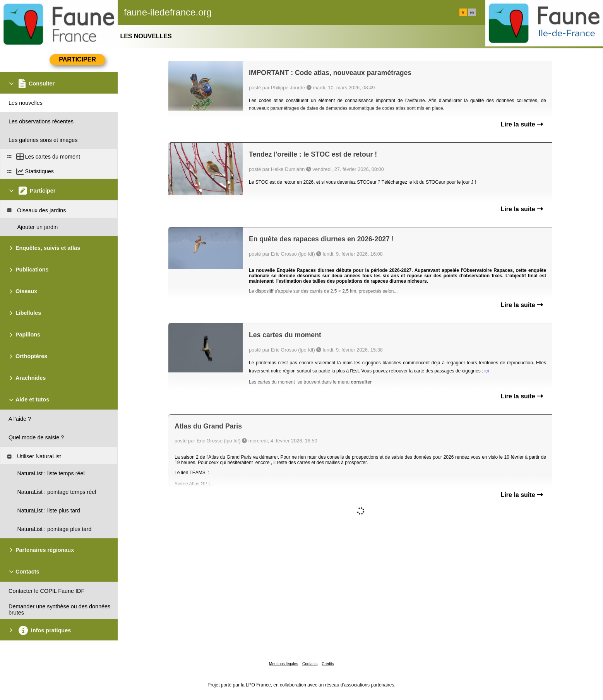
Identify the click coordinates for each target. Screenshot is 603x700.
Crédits (328, 664)
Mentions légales (284, 664)
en (472, 12)
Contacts (310, 664)
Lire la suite (522, 124)
